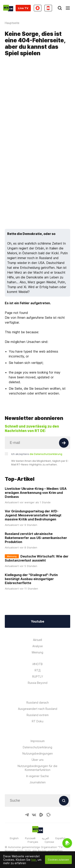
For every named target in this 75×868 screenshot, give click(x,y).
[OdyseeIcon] (48, 815)
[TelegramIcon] (27, 815)
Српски (49, 842)
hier (34, 860)
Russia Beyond (38, 683)
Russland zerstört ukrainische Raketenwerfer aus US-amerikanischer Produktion (36, 538)
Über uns (38, 760)
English (14, 838)
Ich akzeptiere (37, 454)
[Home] (8, 8)
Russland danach (38, 702)
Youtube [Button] (37, 621)
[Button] (64, 443)
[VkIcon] (34, 815)
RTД (38, 670)
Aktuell (37, 640)
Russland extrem (38, 715)
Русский (30, 838)
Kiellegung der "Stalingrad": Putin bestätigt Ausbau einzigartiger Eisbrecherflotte (31, 579)
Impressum (38, 741)
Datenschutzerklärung (37, 747)
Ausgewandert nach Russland (38, 709)
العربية (45, 838)
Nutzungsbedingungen (38, 753)
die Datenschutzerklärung (46, 454)
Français (33, 842)
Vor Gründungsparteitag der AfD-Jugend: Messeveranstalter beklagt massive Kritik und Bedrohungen (33, 515)
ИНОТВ (38, 664)
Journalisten (38, 782)
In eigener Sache (37, 776)
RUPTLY (38, 676)
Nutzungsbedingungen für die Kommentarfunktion (37, 768)
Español (60, 838)
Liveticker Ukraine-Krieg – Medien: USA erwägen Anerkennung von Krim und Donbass (36, 493)
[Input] (37, 443)
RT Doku (38, 721)
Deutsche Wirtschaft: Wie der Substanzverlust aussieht (37, 558)
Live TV (23, 8)
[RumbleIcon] (41, 815)
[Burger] (68, 8)
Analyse (38, 646)
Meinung (37, 652)
